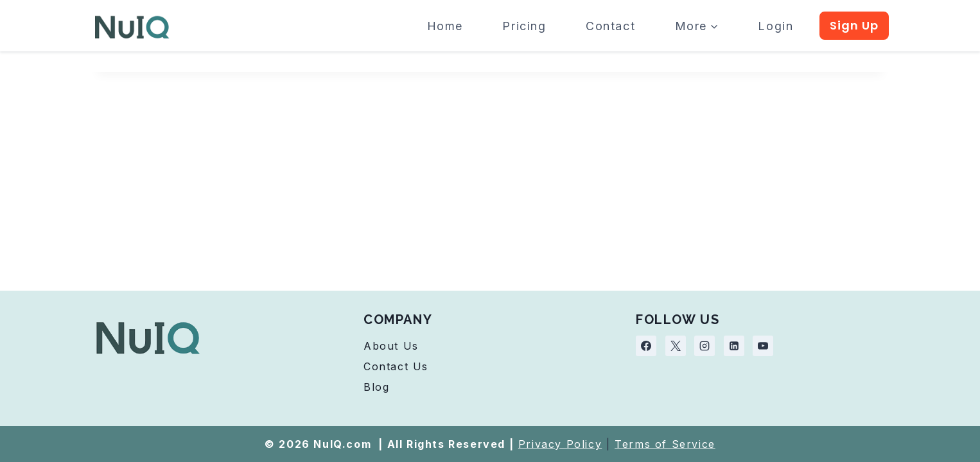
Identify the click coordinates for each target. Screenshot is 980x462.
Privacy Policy (560, 444)
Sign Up (854, 25)
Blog (376, 387)
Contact (610, 26)
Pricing (524, 26)
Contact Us (396, 366)
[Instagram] (704, 346)
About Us (391, 346)
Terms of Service (665, 444)
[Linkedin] (734, 346)
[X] (676, 346)
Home (445, 26)
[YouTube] (763, 346)
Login (775, 26)
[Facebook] (646, 346)
